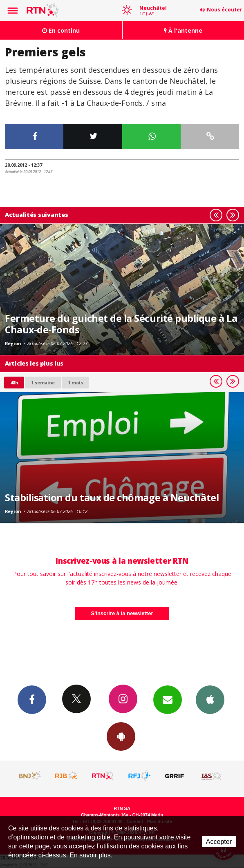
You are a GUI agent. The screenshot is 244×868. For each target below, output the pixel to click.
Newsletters (168, 699)
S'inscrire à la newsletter (122, 613)
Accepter (219, 842)
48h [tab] (14, 383)
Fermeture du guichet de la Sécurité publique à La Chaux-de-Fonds (121, 324)
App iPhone (210, 699)
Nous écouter (225, 10)
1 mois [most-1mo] (75, 383)
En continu (61, 30)
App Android (121, 736)
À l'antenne (183, 30)
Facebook (32, 699)
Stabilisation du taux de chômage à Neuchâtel (112, 498)
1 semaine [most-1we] (43, 383)
